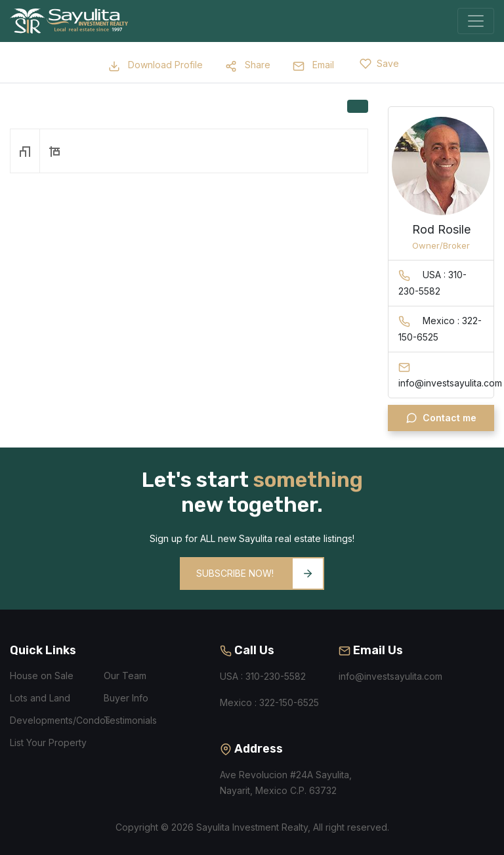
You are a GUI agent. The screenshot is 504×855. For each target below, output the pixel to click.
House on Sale (42, 676)
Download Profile (156, 65)
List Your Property (48, 742)
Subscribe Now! (260, 573)
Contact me (441, 418)
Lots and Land (40, 698)
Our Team (125, 676)
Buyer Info (126, 698)
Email (313, 65)
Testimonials (130, 720)
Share (248, 65)
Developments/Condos (60, 720)
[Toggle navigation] (476, 21)
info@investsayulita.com (390, 676)
